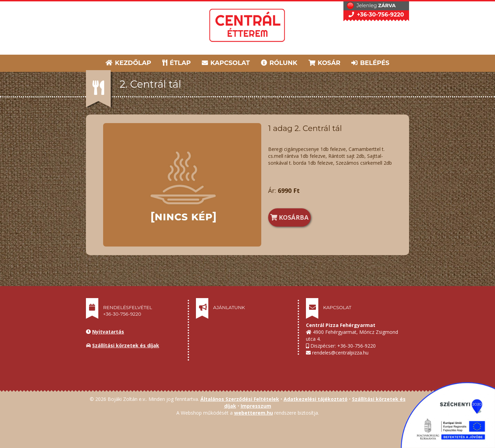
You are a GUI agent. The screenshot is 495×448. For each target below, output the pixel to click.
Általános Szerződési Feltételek (240, 399)
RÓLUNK (279, 63)
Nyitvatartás (108, 332)
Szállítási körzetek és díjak (126, 345)
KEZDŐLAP (128, 63)
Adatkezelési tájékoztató (316, 399)
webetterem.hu (254, 413)
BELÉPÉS (370, 63)
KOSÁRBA (289, 217)
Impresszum (256, 406)
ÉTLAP (177, 63)
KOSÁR (324, 63)
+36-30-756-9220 (376, 15)
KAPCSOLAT (226, 63)
